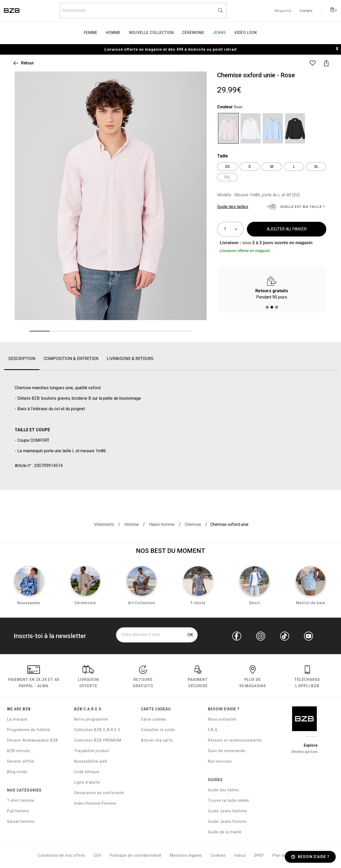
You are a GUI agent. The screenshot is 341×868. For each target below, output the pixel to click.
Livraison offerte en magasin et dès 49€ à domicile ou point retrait (171, 49)
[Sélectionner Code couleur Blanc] (251, 128)
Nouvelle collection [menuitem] (151, 33)
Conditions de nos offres (62, 855)
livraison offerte (88, 678)
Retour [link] (27, 63)
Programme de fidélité (29, 730)
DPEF (259, 855)
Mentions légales (186, 855)
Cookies (218, 855)
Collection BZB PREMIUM (98, 740)
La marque (17, 719)
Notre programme (91, 719)
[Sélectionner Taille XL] (316, 167)
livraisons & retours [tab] (130, 359)
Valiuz (240, 855)
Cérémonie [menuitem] (193, 33)
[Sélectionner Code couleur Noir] (295, 128)
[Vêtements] (104, 525)
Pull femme (18, 811)
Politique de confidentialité (136, 855)
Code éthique (87, 772)
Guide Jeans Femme (227, 821)
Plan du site (284, 855)
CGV (98, 855)
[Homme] (132, 525)
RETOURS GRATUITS (143, 678)
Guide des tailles (224, 790)
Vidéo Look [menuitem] (246, 33)
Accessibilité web (91, 761)
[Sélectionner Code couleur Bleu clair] (273, 128)
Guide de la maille (225, 832)
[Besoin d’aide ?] (310, 857)
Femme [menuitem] (91, 33)
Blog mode (17, 772)
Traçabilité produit (92, 751)
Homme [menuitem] (113, 33)
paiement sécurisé (198, 678)
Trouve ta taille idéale (229, 800)
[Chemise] (193, 525)
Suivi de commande (227, 751)
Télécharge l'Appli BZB (307, 678)
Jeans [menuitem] (219, 33)
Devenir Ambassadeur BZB (33, 740)
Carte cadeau (154, 719)
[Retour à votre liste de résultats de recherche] (23, 63)
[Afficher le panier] (333, 9)
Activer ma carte (157, 740)
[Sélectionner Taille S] (250, 167)
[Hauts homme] (162, 525)
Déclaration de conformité (99, 793)
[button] (267, 307)
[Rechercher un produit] (143, 11)
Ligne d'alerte (87, 782)
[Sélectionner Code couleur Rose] (228, 128)
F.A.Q (213, 730)
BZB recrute (19, 751)
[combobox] (143, 11)
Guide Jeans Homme (228, 811)
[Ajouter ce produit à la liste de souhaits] (313, 63)
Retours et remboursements (235, 740)
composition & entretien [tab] (71, 359)
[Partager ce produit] (326, 63)
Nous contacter (222, 719)
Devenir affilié (21, 761)
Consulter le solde (158, 730)
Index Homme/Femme (95, 803)
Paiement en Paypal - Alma (34, 678)
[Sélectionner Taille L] (294, 167)
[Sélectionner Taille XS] (227, 167)
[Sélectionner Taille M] (272, 167)
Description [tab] (22, 359)
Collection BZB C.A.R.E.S (97, 730)
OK (190, 635)
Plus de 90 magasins (253, 678)
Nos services (220, 761)
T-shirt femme (21, 800)
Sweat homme (21, 821)
